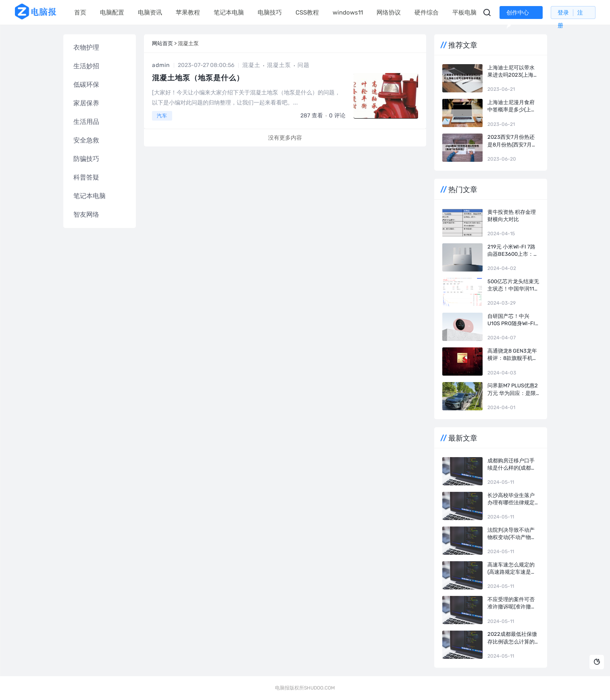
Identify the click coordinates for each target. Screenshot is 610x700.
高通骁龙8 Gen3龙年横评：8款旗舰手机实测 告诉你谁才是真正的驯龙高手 (513, 355)
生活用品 (86, 122)
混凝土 (251, 65)
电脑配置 (112, 13)
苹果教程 (188, 13)
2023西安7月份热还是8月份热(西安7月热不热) (512, 141)
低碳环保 (86, 85)
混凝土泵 (279, 65)
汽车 (162, 116)
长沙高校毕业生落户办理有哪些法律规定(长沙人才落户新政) (511, 499)
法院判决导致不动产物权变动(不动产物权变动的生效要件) (512, 534)
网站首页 (162, 43)
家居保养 (86, 103)
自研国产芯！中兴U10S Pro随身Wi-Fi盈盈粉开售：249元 (511, 320)
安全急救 (86, 140)
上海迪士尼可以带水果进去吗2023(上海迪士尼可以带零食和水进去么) (513, 72)
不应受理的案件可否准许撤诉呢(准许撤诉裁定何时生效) (512, 603)
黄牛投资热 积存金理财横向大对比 (512, 216)
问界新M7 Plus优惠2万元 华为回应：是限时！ (513, 390)
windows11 (348, 13)
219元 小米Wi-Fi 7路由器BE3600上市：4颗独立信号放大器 (512, 251)
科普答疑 (86, 177)
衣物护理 (86, 47)
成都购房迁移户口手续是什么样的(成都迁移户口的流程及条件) (512, 465)
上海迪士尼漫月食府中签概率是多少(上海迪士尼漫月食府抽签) (512, 106)
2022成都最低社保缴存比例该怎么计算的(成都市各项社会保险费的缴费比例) (512, 638)
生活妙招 (86, 66)
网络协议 (389, 13)
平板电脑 (464, 13)
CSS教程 (307, 13)
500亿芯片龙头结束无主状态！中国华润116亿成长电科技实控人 (513, 285)
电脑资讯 (150, 13)
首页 (80, 13)
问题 (304, 65)
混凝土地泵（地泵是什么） (198, 78)
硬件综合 (427, 13)
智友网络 (86, 214)
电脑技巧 (270, 13)
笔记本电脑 (229, 13)
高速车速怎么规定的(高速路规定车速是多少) (512, 569)
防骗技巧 (86, 159)
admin (161, 65)
